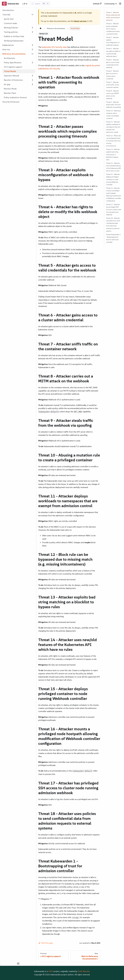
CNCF (51, 971)
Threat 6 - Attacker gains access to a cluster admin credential (112, 75)
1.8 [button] (24, 4)
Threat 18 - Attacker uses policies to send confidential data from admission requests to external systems (113, 225)
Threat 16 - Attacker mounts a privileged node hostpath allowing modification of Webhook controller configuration (114, 195)
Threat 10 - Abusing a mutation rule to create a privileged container (113, 114)
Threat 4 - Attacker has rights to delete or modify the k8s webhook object (113, 52)
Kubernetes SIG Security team (54, 47)
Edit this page (46, 943)
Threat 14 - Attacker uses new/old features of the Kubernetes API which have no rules (113, 167)
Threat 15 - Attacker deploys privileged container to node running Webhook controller (113, 179)
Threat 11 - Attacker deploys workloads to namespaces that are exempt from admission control (113, 127)
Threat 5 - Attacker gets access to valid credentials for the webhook (113, 64)
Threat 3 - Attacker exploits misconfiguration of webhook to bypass (113, 41)
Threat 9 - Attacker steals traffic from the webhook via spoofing (113, 105)
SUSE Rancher (84, 971)
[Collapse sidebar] (18, 963)
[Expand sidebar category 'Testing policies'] (32, 32)
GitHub (97, 4)
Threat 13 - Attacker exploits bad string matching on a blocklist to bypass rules (113, 154)
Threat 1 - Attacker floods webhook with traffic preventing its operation (113, 16)
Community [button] (109, 4)
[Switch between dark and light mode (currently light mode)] (120, 4)
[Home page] (41, 28)
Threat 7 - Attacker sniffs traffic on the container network (113, 85)
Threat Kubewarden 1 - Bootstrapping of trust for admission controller (113, 238)
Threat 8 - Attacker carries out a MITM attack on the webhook (112, 95)
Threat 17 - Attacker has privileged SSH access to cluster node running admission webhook (114, 210)
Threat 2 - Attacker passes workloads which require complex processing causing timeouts (113, 29)
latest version (80, 21)
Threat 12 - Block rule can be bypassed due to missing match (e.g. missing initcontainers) (113, 141)
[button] (18, 15)
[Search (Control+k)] (40, 4)
